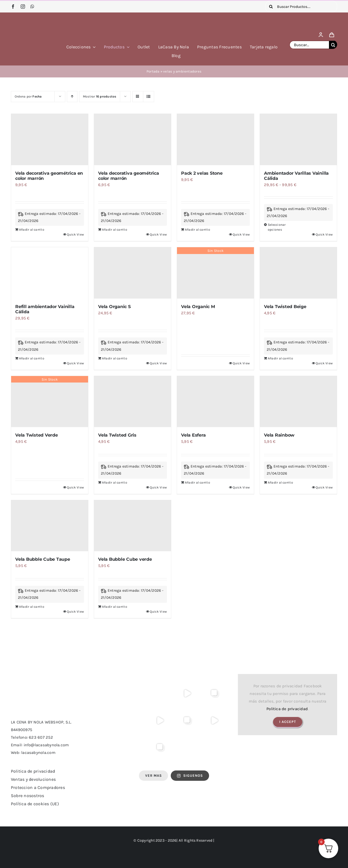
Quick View (75, 234)
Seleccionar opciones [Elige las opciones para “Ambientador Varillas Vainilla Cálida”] (277, 227)
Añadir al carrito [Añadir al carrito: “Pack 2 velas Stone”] (198, 230)
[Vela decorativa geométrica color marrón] (133, 140)
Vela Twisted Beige (285, 307)
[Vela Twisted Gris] (133, 402)
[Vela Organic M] (215, 273)
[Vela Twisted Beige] (298, 273)
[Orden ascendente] (72, 97)
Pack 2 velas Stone (202, 173)
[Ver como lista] (149, 97)
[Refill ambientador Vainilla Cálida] (50, 273)
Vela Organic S (114, 307)
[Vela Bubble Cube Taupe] (50, 526)
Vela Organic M (198, 307)
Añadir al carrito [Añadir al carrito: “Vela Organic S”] (115, 358)
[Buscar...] (309, 45)
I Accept (288, 722)
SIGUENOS (190, 775)
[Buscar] (271, 7)
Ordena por (28, 96)
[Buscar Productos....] (301, 7)
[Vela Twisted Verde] (50, 402)
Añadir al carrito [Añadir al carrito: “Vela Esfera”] (198, 482)
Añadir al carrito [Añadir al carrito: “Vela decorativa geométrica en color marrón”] (32, 230)
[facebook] (13, 7)
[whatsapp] (32, 7)
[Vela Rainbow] (298, 402)
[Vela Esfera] (215, 402)
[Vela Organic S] (133, 273)
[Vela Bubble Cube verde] (133, 526)
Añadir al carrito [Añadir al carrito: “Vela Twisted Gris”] (115, 482)
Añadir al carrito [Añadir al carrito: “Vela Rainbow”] (280, 482)
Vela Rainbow (279, 435)
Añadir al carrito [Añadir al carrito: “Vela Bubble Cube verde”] (115, 607)
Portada (153, 71)
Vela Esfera (193, 435)
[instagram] (23, 7)
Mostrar (100, 96)
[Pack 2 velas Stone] (215, 140)
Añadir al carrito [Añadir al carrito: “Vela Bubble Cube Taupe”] (32, 607)
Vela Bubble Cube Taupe (43, 559)
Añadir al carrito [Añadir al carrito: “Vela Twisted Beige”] (280, 358)
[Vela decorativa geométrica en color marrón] (50, 140)
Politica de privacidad (287, 709)
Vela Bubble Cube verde (125, 559)
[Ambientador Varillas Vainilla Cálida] (298, 140)
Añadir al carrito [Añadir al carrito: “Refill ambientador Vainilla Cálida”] (32, 358)
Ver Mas (153, 775)
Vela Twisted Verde (37, 435)
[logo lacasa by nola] (33, 20)
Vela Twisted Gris (117, 435)
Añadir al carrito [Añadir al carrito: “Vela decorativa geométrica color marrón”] (115, 230)
